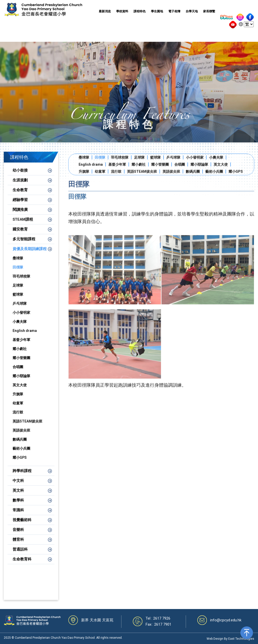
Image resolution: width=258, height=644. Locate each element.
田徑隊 (18, 273)
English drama (25, 336)
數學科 (18, 506)
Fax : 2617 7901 (158, 624)
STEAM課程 (23, 225)
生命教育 (20, 196)
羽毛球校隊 (21, 282)
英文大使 (20, 391)
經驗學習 (20, 206)
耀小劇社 (20, 355)
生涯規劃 (20, 186)
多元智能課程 (24, 245)
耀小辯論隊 (21, 382)
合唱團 (18, 373)
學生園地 (157, 11)
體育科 (18, 545)
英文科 (18, 496)
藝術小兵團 (21, 454)
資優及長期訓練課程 (30, 255)
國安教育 (20, 235)
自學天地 (192, 11)
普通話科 (20, 555)
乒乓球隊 (20, 309)
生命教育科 (22, 565)
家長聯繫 (209, 11)
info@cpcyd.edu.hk (226, 620)
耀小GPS (20, 463)
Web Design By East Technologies (230, 639)
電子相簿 (174, 11)
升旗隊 (18, 400)
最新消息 (105, 11)
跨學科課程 (22, 477)
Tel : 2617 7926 (158, 618)
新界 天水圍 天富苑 (97, 620)
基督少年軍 (21, 346)
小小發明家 (21, 318)
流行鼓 (18, 418)
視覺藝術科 (22, 526)
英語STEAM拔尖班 (27, 427)
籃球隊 (18, 300)
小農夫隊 (20, 327)
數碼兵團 (20, 445)
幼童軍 (18, 409)
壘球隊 (18, 264)
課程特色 (140, 11)
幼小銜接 (20, 176)
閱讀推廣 (20, 215)
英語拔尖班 (21, 436)
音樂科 (18, 536)
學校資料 (122, 11)
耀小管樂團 (21, 364)
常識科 (18, 516)
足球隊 (18, 291)
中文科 (18, 486)
